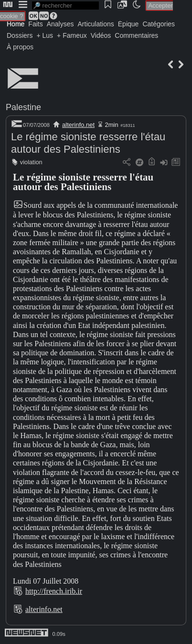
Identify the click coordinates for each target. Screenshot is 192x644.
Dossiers (20, 35)
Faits (35, 24)
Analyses (60, 24)
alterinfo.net (78, 125)
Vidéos (101, 35)
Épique (128, 24)
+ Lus (45, 35)
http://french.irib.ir (54, 591)
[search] (65, 6)
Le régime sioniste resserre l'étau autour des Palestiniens (88, 143)
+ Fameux (72, 35)
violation (31, 162)
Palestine (23, 107)
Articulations (96, 24)
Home (16, 24)
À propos (20, 47)
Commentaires (136, 35)
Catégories (159, 24)
